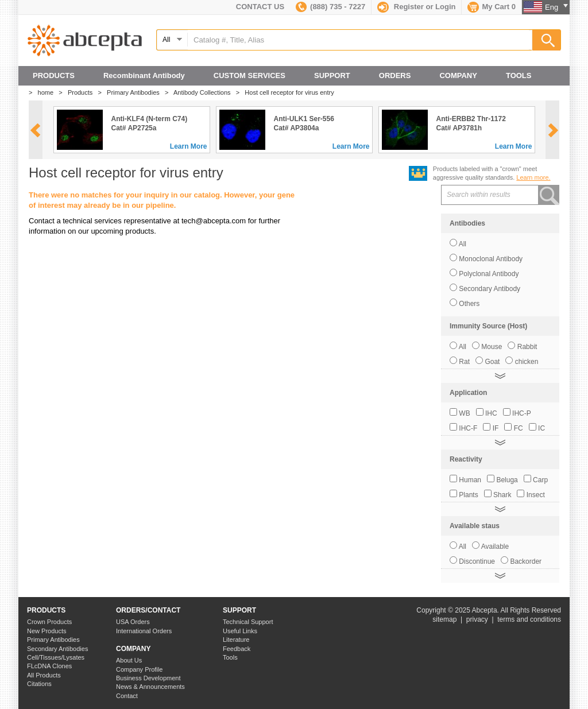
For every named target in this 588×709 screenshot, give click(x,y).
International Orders (144, 631)
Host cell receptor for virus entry (292, 92)
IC (541, 428)
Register (409, 7)
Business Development (148, 678)
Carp (540, 480)
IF (496, 428)
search (550, 195)
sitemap (444, 619)
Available (495, 547)
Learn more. (533, 177)
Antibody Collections (205, 92)
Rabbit (527, 347)
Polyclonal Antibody (489, 274)
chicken (527, 362)
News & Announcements (150, 687)
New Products (47, 631)
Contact (127, 696)
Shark (502, 495)
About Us (129, 660)
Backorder (526, 561)
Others (469, 304)
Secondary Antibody (490, 289)
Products (83, 92)
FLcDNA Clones (49, 666)
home (49, 92)
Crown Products (49, 622)
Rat (464, 362)
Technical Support (248, 622)
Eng (556, 7)
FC (519, 428)
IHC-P (522, 413)
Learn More (189, 146)
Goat (492, 362)
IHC (491, 413)
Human (470, 480)
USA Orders (133, 622)
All (463, 244)
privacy (477, 619)
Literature (236, 640)
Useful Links (240, 631)
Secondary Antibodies (57, 649)
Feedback (237, 649)
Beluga (507, 480)
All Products (44, 675)
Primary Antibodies (136, 92)
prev (35, 130)
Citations (39, 684)
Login (445, 7)
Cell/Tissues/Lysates (56, 657)
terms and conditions (529, 619)
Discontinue (477, 561)
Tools (230, 657)
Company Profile (139, 669)
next (553, 130)
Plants (468, 495)
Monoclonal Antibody (491, 259)
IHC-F (468, 428)
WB (464, 413)
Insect (536, 495)
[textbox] (358, 40)
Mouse (492, 347)
